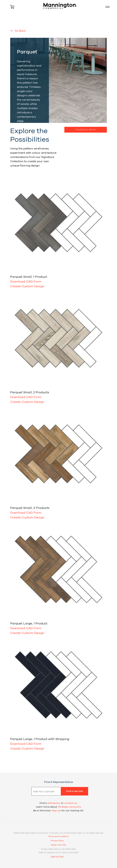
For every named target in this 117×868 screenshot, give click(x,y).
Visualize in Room (86, 130)
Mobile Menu (106, 7)
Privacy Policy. (57, 841)
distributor (54, 803)
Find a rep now (74, 791)
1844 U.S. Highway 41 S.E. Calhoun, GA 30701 (59, 853)
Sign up (56, 811)
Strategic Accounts (69, 807)
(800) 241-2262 (57, 857)
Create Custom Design (27, 286)
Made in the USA (58, 845)
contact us (71, 803)
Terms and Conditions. (59, 836)
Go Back (20, 31)
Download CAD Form (26, 282)
